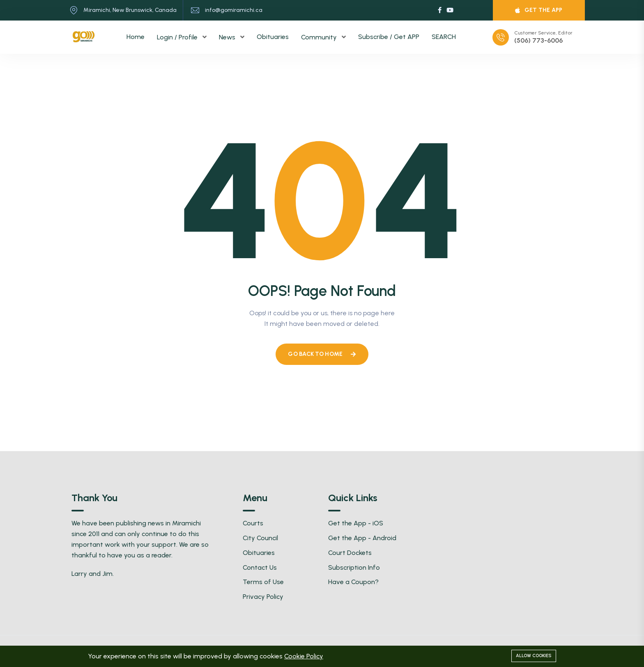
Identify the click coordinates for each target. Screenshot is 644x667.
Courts (253, 523)
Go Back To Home (322, 354)
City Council (260, 538)
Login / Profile (178, 37)
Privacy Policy (263, 597)
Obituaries (273, 37)
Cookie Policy (304, 656)
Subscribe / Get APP (389, 37)
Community (320, 37)
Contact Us (260, 567)
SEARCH (444, 37)
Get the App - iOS (356, 523)
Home (136, 37)
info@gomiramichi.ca (234, 10)
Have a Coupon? (353, 582)
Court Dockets (350, 553)
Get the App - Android (362, 538)
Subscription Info (354, 567)
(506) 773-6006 (538, 41)
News (228, 37)
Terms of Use (263, 582)
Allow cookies (534, 656)
